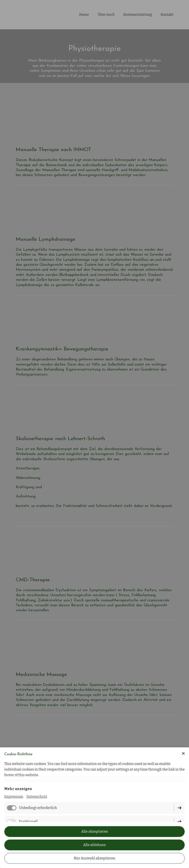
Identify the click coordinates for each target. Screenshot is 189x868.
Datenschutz (37, 797)
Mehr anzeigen (18, 789)
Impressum (14, 797)
